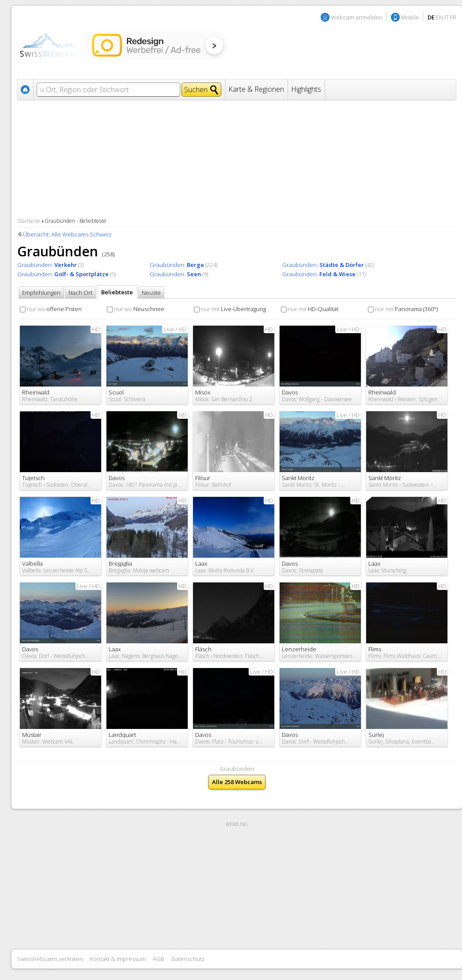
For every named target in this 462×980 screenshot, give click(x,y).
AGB (159, 959)
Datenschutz (188, 959)
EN (439, 17)
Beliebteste (117, 292)
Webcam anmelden (357, 17)
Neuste (151, 293)
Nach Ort (80, 293)
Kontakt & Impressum (118, 959)
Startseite (29, 221)
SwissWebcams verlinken (50, 959)
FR (453, 17)
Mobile (410, 17)
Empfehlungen (41, 293)
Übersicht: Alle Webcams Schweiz (67, 234)
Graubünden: (47, 265)
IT (447, 17)
